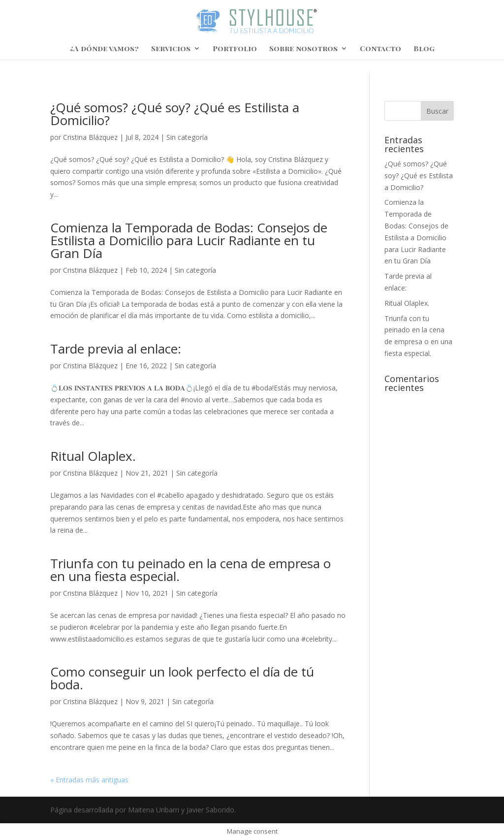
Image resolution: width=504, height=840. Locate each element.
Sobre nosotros (303, 49)
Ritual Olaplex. (93, 456)
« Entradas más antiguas (89, 780)
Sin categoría (187, 137)
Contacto (380, 49)
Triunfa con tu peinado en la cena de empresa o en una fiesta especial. (190, 570)
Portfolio (235, 49)
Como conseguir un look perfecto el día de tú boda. (182, 678)
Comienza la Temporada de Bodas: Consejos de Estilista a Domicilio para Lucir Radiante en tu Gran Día (189, 240)
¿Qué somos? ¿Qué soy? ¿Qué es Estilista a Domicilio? (175, 114)
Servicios (171, 49)
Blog (424, 49)
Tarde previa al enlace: (116, 349)
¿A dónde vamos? (104, 49)
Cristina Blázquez (90, 137)
